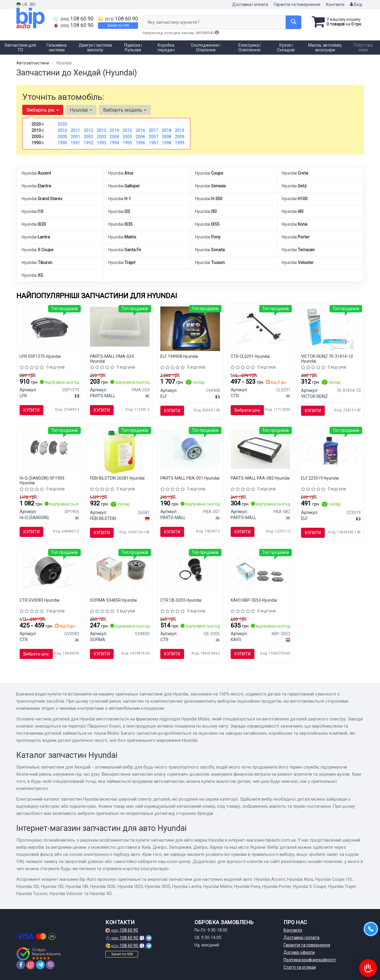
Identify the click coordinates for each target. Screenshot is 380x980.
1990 (62, 143)
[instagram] (31, 965)
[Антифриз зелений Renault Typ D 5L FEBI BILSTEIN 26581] (120, 451)
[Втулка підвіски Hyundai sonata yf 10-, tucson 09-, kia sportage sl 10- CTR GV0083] (49, 570)
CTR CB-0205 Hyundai (181, 600)
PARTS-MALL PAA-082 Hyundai (260, 478)
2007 (153, 137)
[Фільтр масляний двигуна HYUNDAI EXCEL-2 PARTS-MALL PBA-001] (190, 448)
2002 (88, 137)
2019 (180, 130)
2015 (127, 130)
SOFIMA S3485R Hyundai (113, 600)
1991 (75, 143)
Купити (31, 410)
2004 (114, 137)
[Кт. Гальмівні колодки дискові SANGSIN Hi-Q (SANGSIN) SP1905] (49, 448)
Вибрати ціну (247, 410)
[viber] (50, 965)
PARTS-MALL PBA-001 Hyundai (190, 478)
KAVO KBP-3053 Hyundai (254, 600)
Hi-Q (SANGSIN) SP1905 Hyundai (42, 480)
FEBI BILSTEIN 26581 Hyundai (117, 478)
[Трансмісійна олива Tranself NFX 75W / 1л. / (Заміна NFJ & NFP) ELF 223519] (331, 448)
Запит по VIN (118, 26)
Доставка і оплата (250, 4)
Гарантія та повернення (297, 4)
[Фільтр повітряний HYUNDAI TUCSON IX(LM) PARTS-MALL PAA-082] (261, 448)
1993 (102, 143)
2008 (167, 137)
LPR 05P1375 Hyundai (40, 356)
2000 (62, 137)
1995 (127, 143)
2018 (167, 130)
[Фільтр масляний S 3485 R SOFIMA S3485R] (120, 570)
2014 (114, 130)
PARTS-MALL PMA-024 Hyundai (112, 359)
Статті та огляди (300, 967)
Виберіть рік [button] (43, 110)
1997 (153, 143)
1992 (88, 143)
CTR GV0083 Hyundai (39, 600)
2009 (180, 137)
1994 (114, 143)
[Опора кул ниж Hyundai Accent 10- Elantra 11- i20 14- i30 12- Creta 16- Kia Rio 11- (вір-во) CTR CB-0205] (190, 570)
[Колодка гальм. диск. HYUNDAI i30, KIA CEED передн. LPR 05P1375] (49, 326)
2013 (102, 130)
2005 (127, 137)
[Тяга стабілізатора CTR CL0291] (261, 326)
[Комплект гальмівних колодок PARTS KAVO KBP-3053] (261, 570)
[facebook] (21, 965)
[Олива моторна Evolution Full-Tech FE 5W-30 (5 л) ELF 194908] (190, 328)
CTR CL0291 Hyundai (250, 356)
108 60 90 (73, 19)
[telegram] (40, 965)
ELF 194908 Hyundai (179, 356)
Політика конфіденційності (310, 960)
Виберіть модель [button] (125, 110)
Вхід (356, 4)
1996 (140, 143)
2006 (140, 137)
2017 (153, 130)
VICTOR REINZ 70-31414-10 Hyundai (327, 359)
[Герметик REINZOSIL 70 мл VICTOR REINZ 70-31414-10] (331, 329)
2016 (140, 130)
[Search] (293, 22)
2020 (62, 124)
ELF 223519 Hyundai (320, 478)
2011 (75, 130)
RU (33, 4)
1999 (180, 143)
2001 (75, 137)
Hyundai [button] (81, 110)
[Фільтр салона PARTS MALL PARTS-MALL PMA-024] (120, 326)
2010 (62, 130)
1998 (167, 143)
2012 (88, 130)
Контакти (335, 4)
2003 (102, 137)
